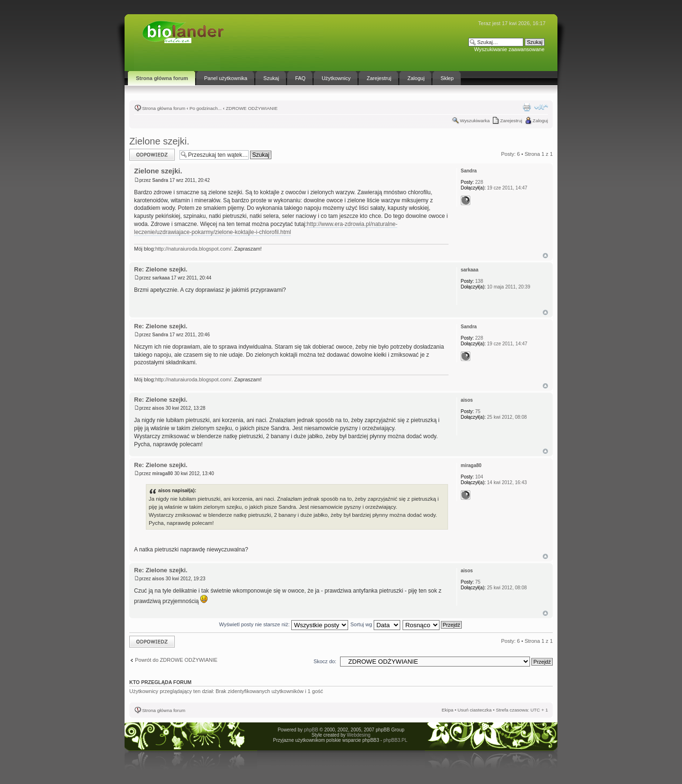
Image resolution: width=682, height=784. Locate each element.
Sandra (160, 180)
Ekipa (447, 710)
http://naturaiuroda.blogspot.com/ (193, 249)
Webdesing (359, 735)
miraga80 (162, 473)
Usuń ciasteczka (475, 710)
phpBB (311, 730)
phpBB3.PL (395, 740)
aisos (158, 408)
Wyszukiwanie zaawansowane (509, 49)
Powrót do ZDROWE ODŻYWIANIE (176, 660)
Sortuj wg (375, 624)
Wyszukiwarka (475, 121)
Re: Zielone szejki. (161, 269)
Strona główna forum (164, 108)
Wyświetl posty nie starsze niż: (284, 624)
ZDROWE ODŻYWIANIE (252, 108)
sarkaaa (161, 278)
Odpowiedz (152, 155)
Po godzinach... (206, 108)
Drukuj (527, 107)
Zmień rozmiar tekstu (541, 107)
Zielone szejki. (159, 141)
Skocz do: (325, 661)
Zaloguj (540, 121)
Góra (545, 256)
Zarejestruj (511, 121)
